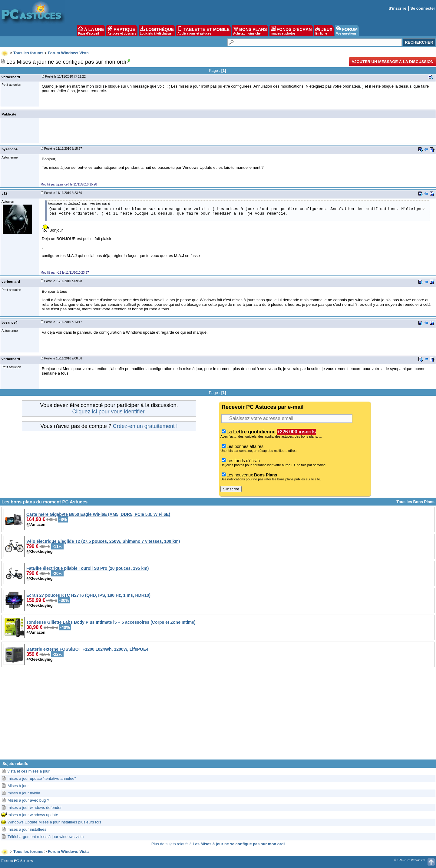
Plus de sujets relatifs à (218, 844)
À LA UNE (91, 31)
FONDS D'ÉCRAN (291, 31)
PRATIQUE (122, 31)
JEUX (324, 31)
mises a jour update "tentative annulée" (42, 778)
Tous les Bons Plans (415, 502)
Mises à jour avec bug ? (28, 800)
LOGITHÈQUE (157, 31)
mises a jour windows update (33, 815)
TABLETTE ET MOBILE (203, 31)
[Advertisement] (218, 717)
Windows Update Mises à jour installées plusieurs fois (54, 822)
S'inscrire (397, 8)
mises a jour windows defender (35, 808)
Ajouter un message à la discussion (393, 62)
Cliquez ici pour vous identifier (108, 412)
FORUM (347, 31)
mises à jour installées (27, 829)
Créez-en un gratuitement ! (145, 426)
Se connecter (423, 8)
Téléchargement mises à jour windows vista (46, 837)
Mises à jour (18, 786)
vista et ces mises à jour (29, 771)
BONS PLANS (250, 31)
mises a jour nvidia (24, 793)
